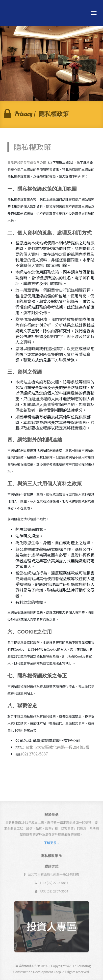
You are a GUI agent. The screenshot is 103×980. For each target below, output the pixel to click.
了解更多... (51, 845)
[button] (52, 857)
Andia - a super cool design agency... (24, 13)
